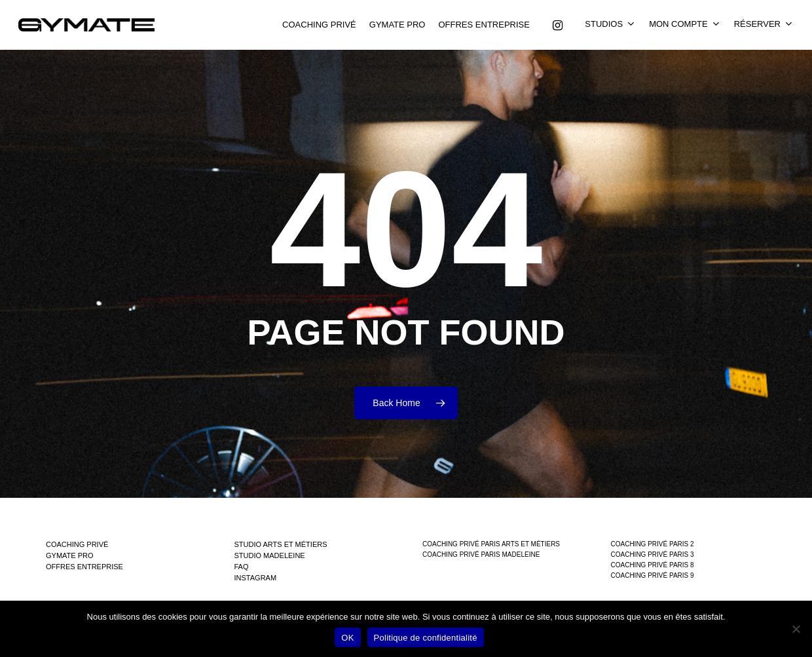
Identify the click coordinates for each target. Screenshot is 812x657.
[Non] (796, 629)
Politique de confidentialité (426, 638)
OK (347, 638)
